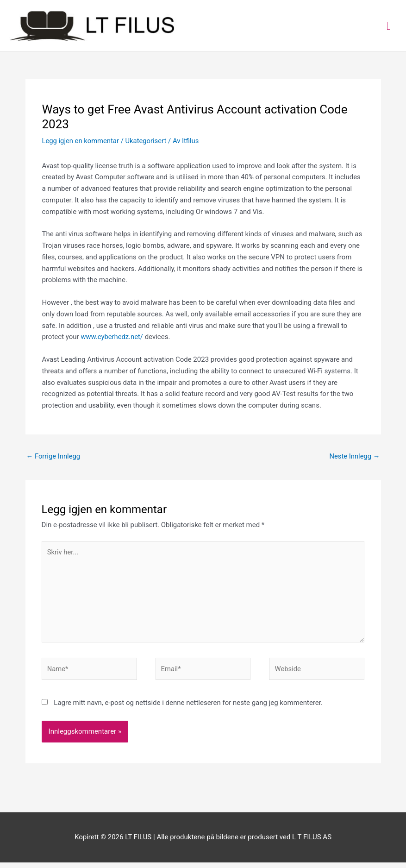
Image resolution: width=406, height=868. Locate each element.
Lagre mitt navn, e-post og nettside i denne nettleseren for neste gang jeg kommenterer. (188, 708)
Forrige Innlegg (54, 459)
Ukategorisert (147, 144)
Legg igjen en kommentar (81, 144)
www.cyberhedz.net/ (112, 340)
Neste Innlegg (354, 459)
